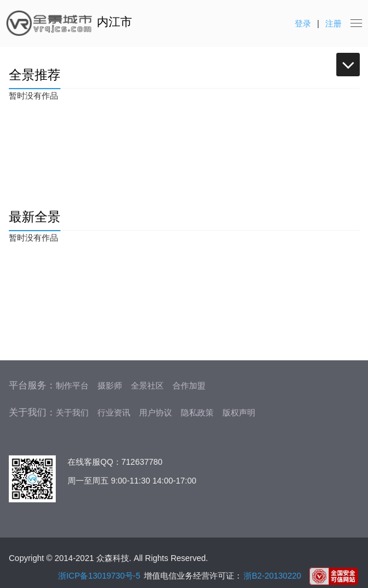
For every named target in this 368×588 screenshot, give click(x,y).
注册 (333, 23)
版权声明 (239, 413)
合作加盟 (189, 386)
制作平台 (72, 386)
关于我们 (72, 413)
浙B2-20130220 (272, 576)
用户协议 (156, 413)
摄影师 (110, 386)
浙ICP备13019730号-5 (99, 576)
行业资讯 (114, 413)
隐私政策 (197, 413)
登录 (303, 23)
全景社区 (147, 386)
